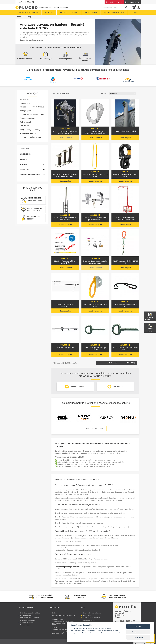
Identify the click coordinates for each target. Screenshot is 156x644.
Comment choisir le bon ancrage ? (32, 40)
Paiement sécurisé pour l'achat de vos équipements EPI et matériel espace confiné (63, 623)
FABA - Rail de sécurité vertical (125, 131)
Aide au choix (118, 387)
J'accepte (138, 626)
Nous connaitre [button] (131, 2)
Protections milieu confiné (28, 620)
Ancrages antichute (26, 615)
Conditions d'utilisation (58, 619)
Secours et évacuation (27, 623)
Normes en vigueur (78, 387)
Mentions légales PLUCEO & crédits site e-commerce (63, 616)
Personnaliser (138, 637)
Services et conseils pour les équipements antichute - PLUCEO (64, 633)
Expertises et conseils (89, 620)
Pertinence (122, 93)
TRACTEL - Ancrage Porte (65, 348)
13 (116, 363)
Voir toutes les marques (95, 428)
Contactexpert (150, 330)
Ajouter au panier (65, 138)
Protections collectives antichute (30, 618)
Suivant (132, 363)
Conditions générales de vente (60, 629)
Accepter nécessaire (138, 632)
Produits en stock (25, 625)
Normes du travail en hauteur (91, 618)
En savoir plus (125, 138)
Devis (114, 2)
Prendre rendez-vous (150, 318)
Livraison (54, 613)
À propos (54, 627)
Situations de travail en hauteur (92, 613)
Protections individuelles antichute (30, 613)
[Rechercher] (115, 7)
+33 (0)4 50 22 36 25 (26, 2)
